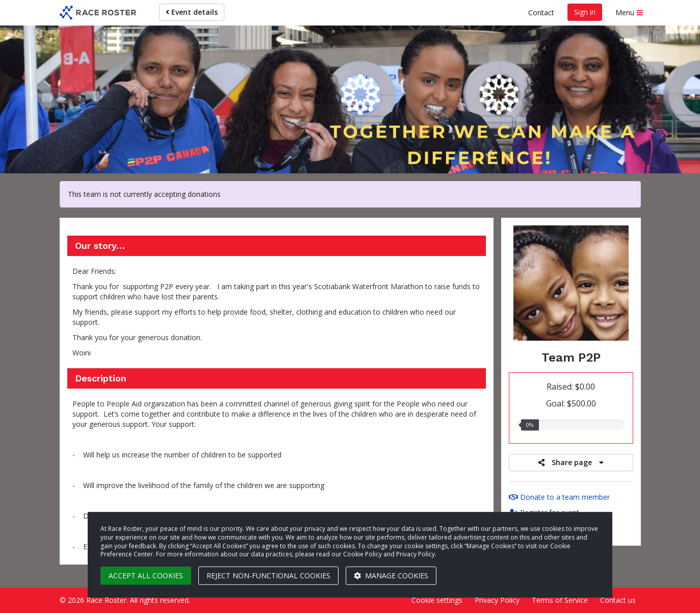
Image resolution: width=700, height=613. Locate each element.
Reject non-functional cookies (268, 576)
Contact (541, 12)
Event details (192, 12)
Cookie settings (437, 600)
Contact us (618, 600)
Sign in (585, 12)
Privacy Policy (497, 600)
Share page (571, 462)
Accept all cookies (146, 576)
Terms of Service (560, 600)
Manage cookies (391, 576)
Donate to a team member (559, 497)
